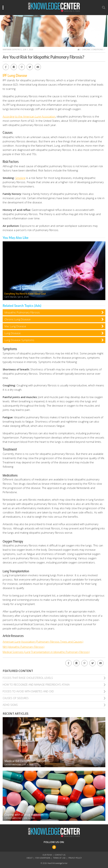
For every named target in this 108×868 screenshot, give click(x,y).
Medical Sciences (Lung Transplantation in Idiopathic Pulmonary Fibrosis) (46, 652)
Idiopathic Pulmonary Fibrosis (22, 312)
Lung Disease (13, 333)
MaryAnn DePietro (12, 50)
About (29, 858)
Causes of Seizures (16, 698)
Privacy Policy (75, 858)
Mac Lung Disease (15, 326)
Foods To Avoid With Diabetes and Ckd (28, 691)
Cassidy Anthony (13, 765)
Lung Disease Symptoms (19, 340)
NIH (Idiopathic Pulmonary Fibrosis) (24, 647)
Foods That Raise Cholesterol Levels (28, 678)
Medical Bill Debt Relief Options (25, 761)
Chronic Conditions (92, 50)
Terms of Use (59, 858)
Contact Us (60, 855)
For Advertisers (43, 858)
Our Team (47, 855)
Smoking (20, 178)
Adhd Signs (10, 705)
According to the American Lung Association (29, 116)
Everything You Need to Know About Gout (25, 294)
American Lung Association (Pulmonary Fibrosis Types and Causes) (43, 642)
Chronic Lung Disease (17, 319)
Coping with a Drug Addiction (24, 815)
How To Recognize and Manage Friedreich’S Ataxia (36, 684)
